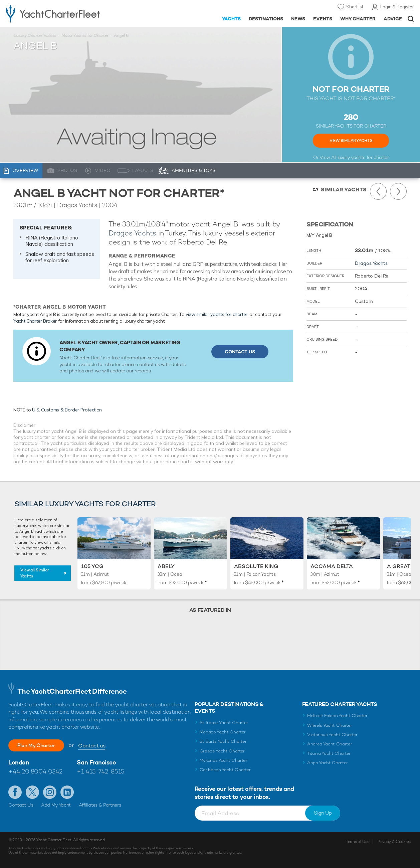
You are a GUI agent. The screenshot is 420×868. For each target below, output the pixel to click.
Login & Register (397, 7)
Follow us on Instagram (50, 792)
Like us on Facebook (15, 792)
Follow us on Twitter (32, 792)
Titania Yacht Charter (329, 753)
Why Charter (358, 19)
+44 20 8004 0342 (35, 771)
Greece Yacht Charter (222, 751)
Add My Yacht (56, 805)
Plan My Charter (40, 745)
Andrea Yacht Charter (330, 744)
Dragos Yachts (132, 233)
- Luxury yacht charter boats (65, 13)
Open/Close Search (411, 19)
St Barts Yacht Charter (223, 741)
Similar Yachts (344, 190)
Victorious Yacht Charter (332, 735)
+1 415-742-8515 (100, 771)
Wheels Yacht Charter (330, 725)
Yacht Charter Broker (35, 321)
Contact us (99, 746)
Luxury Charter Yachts (34, 35)
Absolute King (256, 566)
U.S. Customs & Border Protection (67, 410)
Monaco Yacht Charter (223, 732)
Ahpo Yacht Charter (328, 763)
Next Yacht (398, 191)
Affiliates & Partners (100, 805)
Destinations (266, 19)
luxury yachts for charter (363, 157)
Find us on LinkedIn (67, 792)
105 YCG (92, 566)
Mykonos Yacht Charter (224, 760)
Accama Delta (332, 566)
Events (323, 19)
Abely (166, 566)
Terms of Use (358, 842)
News (298, 19)
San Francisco (96, 762)
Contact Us (240, 352)
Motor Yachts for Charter (84, 35)
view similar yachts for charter (217, 314)
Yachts (232, 19)
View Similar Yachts (351, 141)
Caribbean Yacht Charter (225, 770)
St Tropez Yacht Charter (224, 723)
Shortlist (355, 7)
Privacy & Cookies (394, 842)
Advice (393, 19)
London (19, 762)
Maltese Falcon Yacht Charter (337, 716)
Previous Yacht (378, 191)
